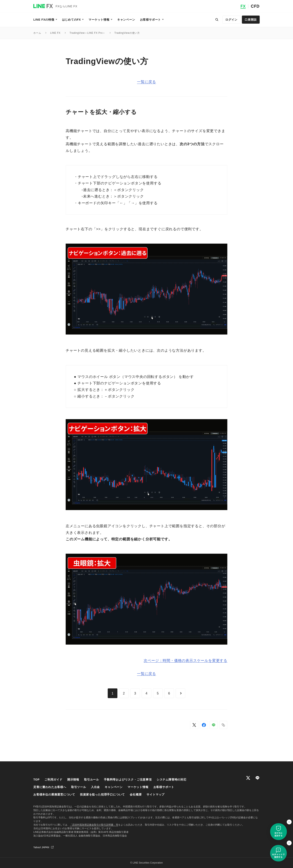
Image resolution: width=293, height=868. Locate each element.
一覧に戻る (146, 82)
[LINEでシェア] (214, 725)
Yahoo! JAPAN (41, 847)
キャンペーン (114, 787)
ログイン (231, 20)
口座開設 (251, 20)
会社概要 (136, 794)
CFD (255, 6)
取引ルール (92, 780)
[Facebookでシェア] (204, 725)
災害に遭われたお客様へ (50, 787)
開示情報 (73, 780)
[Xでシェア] (194, 725)
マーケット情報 (138, 787)
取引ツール (79, 787)
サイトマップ (155, 794)
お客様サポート (164, 787)
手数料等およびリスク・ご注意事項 (128, 780)
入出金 (95, 787)
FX (243, 6)
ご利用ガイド (53, 780)
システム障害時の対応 (172, 780)
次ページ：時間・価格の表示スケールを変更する (185, 661)
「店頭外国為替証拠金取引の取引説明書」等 (94, 825)
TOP (36, 780)
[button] (223, 725)
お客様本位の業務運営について (54, 794)
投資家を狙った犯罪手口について (102, 794)
